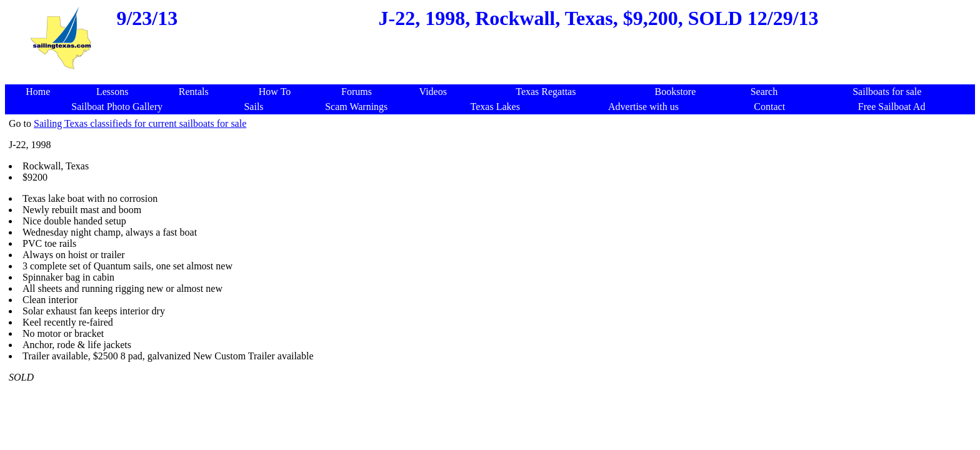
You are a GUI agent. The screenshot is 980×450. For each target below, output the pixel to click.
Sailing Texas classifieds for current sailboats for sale (140, 123)
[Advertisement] (492, 78)
